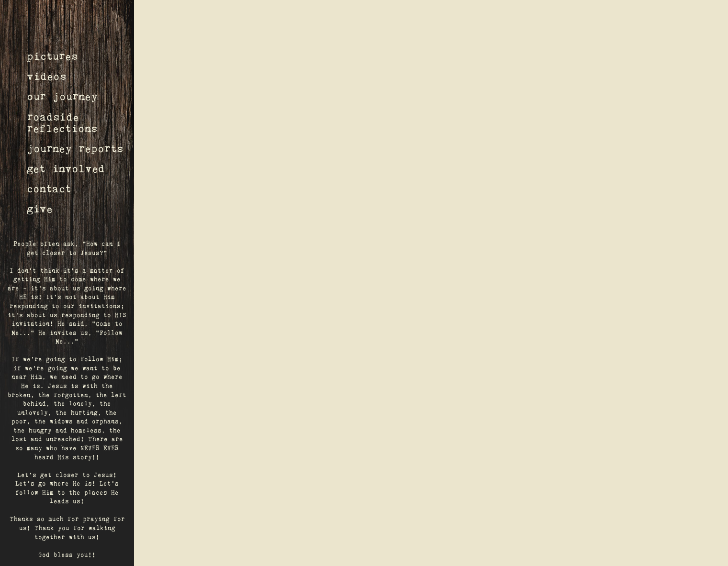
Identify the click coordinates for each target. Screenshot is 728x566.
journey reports (75, 149)
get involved (66, 169)
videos (46, 77)
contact (49, 189)
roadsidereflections (62, 123)
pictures (52, 57)
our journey (62, 97)
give (40, 209)
